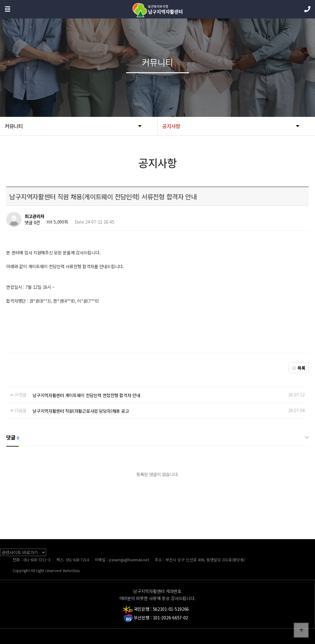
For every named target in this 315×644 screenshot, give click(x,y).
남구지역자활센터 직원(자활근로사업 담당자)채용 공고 (81, 411)
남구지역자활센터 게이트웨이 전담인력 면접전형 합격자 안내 (86, 395)
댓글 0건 (32, 223)
